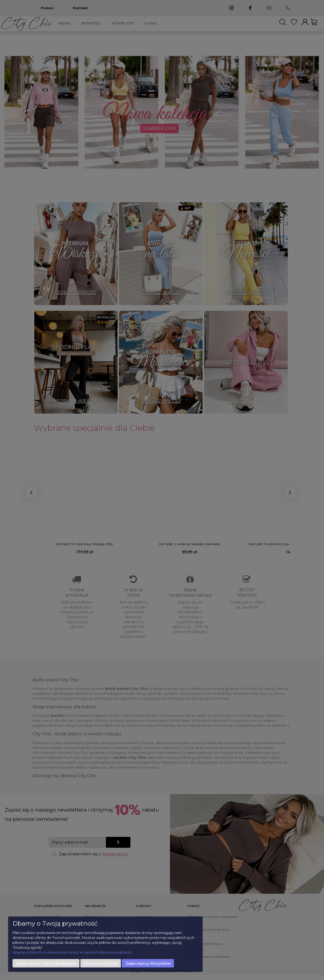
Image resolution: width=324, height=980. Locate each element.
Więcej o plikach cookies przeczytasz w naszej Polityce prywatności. (73, 952)
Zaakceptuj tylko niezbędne (46, 963)
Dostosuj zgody (101, 963)
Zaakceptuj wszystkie (148, 963)
